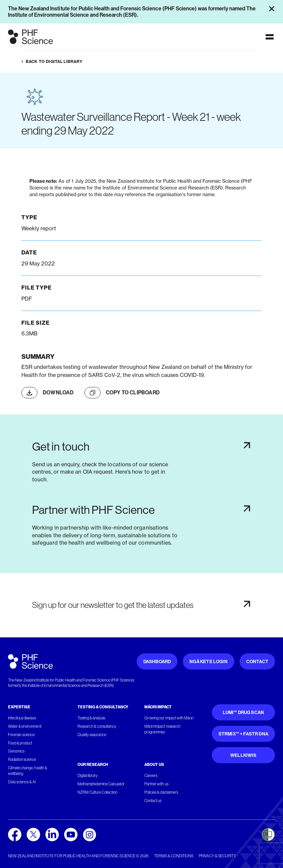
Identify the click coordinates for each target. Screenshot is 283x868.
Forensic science (21, 735)
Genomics (16, 751)
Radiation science (22, 760)
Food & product (20, 743)
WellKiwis (243, 755)
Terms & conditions (174, 856)
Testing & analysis (92, 718)
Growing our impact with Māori (169, 718)
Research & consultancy (97, 726)
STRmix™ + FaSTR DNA (243, 734)
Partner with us (156, 784)
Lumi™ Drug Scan (244, 713)
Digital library (88, 776)
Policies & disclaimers (161, 792)
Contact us (153, 801)
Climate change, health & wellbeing (28, 771)
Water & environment (25, 726)
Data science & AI (22, 782)
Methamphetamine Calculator (101, 784)
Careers (151, 776)
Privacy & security (217, 856)
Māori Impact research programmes (162, 729)
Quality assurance (92, 735)
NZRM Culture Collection (98, 792)
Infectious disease (22, 718)
